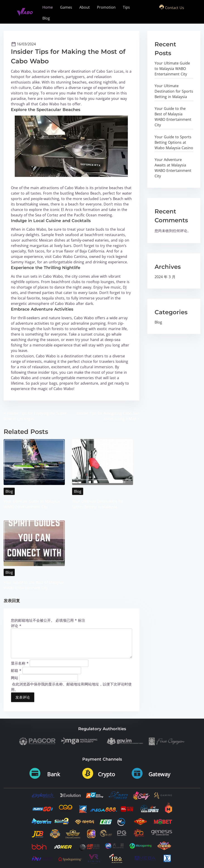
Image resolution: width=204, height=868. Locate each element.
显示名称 (20, 662)
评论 (16, 625)
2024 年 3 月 (165, 277)
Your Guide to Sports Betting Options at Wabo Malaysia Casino (174, 142)
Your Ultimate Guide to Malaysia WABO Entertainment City (172, 69)
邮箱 (16, 670)
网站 (15, 677)
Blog (9, 491)
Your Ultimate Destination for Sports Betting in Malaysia (174, 91)
